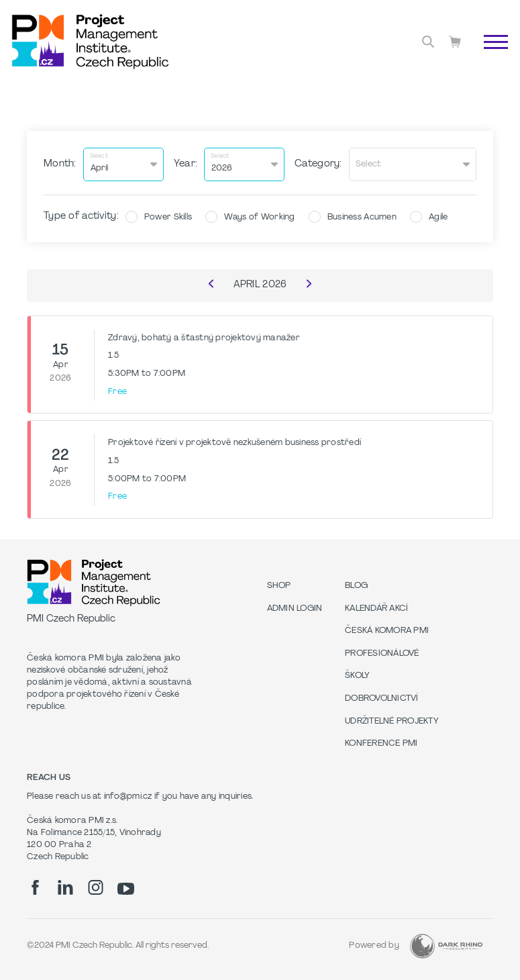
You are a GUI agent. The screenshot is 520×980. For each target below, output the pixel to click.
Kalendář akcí (376, 609)
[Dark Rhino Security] (446, 946)
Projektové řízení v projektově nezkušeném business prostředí (235, 443)
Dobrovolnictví (382, 699)
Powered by (374, 946)
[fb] (35, 887)
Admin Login (295, 609)
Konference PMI (381, 744)
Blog (356, 586)
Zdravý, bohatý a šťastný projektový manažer (204, 338)
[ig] (96, 887)
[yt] (126, 889)
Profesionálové (382, 654)
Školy (357, 676)
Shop (279, 586)
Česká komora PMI (387, 631)
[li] (65, 887)
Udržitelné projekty (392, 722)
